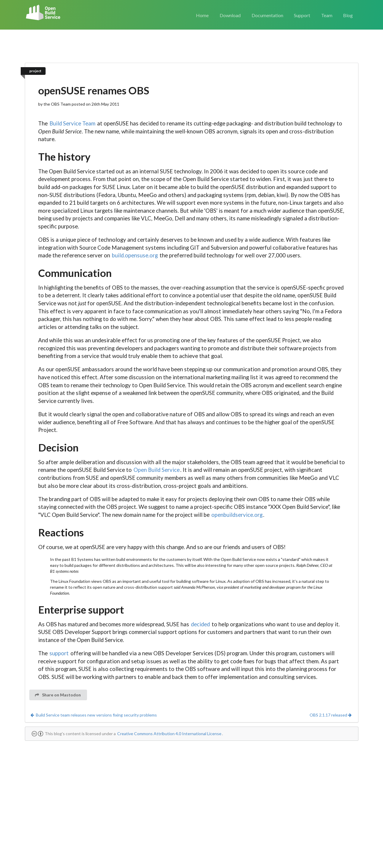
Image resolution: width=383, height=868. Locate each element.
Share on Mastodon (58, 695)
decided (200, 624)
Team (327, 15)
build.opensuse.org (135, 255)
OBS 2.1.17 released (331, 715)
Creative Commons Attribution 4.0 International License (169, 734)
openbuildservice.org (237, 515)
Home (202, 15)
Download (230, 15)
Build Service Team (72, 123)
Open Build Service (157, 470)
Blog (348, 15)
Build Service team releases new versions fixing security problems (93, 715)
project (35, 71)
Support (302, 15)
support (59, 653)
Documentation (267, 15)
